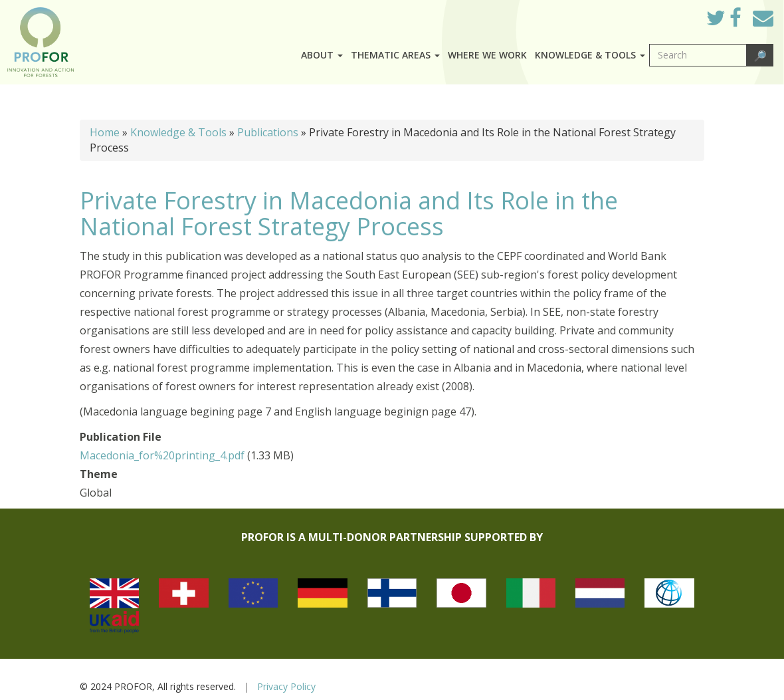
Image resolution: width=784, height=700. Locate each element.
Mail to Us (763, 18)
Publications (268, 132)
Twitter (726, 21)
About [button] (322, 55)
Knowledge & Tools (178, 132)
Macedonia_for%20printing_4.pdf (162, 455)
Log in (677, 15)
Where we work (487, 55)
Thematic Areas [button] (395, 55)
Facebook (746, 21)
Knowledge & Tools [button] (590, 55)
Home (105, 132)
